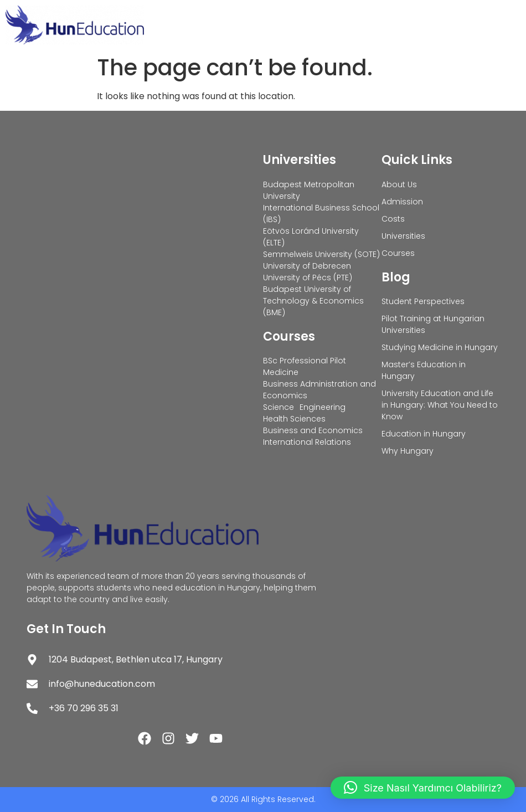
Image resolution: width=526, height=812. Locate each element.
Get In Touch (66, 629)
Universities (300, 160)
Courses (289, 336)
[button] (423, 788)
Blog (396, 277)
